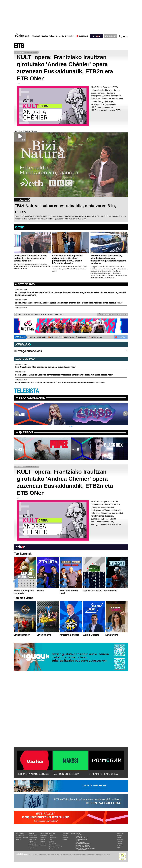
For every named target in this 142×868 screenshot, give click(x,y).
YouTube (120, 846)
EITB (19, 46)
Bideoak (19, 839)
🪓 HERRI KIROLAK (96, 337)
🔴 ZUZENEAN (120, 337)
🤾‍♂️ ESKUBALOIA (81, 337)
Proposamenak (32, 398)
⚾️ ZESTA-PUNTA (68, 337)
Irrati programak (33, 847)
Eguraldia (43, 845)
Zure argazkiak (105, 314)
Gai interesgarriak (83, 844)
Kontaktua (100, 855)
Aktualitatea (44, 835)
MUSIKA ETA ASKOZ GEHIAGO (33, 774)
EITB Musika (32, 843)
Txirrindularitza (53, 837)
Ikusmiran (43, 843)
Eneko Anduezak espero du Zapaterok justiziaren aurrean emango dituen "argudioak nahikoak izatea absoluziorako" (69, 303)
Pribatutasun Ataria (44, 855)
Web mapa (107, 855)
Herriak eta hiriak (82, 845)
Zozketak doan (81, 839)
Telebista (53, 36)
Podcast (31, 849)
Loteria (78, 841)
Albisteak (36, 36)
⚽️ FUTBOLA (42, 337)
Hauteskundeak (82, 838)
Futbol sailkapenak (54, 845)
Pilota (51, 839)
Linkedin (119, 844)
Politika (42, 839)
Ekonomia (43, 837)
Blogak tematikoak (83, 847)
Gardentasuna (91, 855)
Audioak (65, 839)
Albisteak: (44, 833)
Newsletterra (121, 833)
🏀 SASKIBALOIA (54, 337)
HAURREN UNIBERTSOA (66, 774)
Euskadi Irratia (33, 835)
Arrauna (51, 841)
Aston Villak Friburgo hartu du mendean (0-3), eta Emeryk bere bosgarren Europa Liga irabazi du (60, 383)
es (127, 36)
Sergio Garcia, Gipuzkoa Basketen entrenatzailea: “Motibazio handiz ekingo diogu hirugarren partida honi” (64, 375)
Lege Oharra (55, 855)
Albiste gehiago (25, 284)
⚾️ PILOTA (32, 337)
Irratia (61, 36)
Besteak (69, 36)
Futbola (51, 835)
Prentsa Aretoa (82, 850)
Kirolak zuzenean (54, 849)
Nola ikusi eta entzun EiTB (85, 848)
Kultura (42, 841)
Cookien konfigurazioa (79, 855)
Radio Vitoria (32, 839)
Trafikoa (79, 836)
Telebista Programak (22, 837)
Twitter (119, 838)
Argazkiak (65, 837)
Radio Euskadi (33, 837)
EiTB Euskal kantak (34, 845)
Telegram (120, 842)
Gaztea (31, 841)
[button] (69, 426)
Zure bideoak (121, 314)
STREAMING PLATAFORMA (103, 774)
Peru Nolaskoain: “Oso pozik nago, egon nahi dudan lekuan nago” (46, 367)
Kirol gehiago (53, 843)
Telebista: (20, 833)
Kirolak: (52, 833)
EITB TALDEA (110, 36)
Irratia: (31, 833)
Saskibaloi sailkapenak (55, 847)
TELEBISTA (26, 391)
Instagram (120, 840)
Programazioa (20, 835)
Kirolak (45, 36)
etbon (28, 432)
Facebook (120, 835)
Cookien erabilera (65, 855)
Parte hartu (80, 842)
